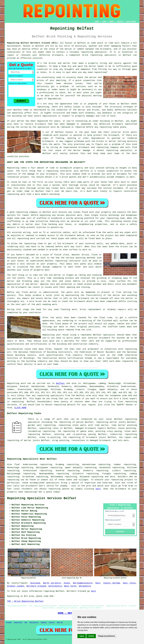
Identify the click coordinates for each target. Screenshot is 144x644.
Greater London (16, 586)
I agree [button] (82, 636)
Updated (44, 622)
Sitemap (9, 622)
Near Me (60, 622)
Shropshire (85, 586)
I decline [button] (91, 636)
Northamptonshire (83, 583)
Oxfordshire (55, 586)
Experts (52, 622)
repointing (43, 396)
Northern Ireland (36, 586)
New (26, 622)
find (17, 465)
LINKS (104, 22)
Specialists (34, 622)
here (98, 489)
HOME (97, 22)
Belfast (61, 383)
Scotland (35, 583)
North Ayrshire (52, 583)
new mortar (32, 284)
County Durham (112, 583)
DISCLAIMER (131, 22)
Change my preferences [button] (106, 636)
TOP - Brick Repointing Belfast (25, 601)
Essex (67, 583)
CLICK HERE (20, 408)
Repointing (13, 383)
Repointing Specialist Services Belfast (42, 498)
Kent (98, 583)
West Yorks (70, 586)
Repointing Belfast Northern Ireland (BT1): (33, 43)
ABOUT (112, 22)
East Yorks (129, 583)
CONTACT (120, 22)
